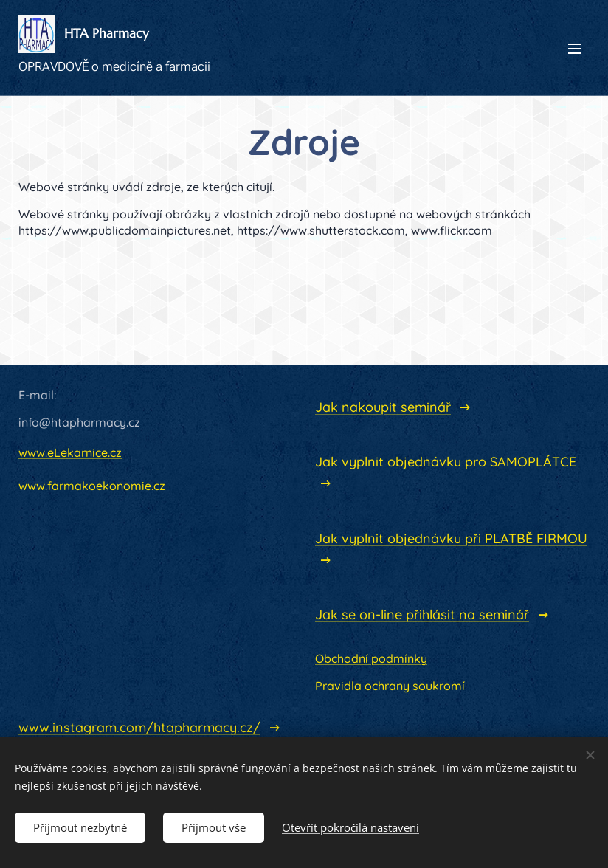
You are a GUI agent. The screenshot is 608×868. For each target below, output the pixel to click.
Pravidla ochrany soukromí (390, 686)
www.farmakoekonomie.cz (92, 486)
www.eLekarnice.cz (70, 452)
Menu (575, 49)
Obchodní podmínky (371, 658)
